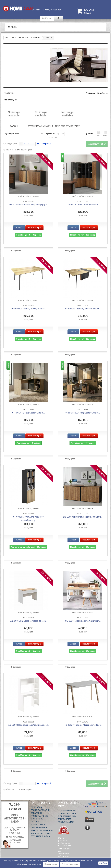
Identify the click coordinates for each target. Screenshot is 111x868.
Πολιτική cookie (51, 864)
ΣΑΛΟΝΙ (14, 126)
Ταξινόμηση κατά (11, 134)
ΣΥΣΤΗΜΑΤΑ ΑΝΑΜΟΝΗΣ (41, 126)
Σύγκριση (17, 251)
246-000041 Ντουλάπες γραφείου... (83, 205)
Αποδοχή (103, 863)
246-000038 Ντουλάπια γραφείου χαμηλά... (83, 517)
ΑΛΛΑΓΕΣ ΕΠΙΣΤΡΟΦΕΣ (41, 833)
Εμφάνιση (51, 134)
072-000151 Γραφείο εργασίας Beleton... (28, 621)
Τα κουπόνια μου (66, 822)
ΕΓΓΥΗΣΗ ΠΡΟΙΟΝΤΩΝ (40, 836)
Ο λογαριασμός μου (69, 805)
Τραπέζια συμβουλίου (67, 126)
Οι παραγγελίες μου (67, 810)
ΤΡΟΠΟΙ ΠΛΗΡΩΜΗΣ (40, 816)
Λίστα (105, 134)
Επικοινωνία (36, 807)
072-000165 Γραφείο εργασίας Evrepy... (83, 621)
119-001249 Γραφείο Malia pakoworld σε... (83, 725)
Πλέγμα (99, 134)
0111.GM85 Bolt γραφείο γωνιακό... (28, 413)
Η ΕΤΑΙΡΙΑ (35, 822)
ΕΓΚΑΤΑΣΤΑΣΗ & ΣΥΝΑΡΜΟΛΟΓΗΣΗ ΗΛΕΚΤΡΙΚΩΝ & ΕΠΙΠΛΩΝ (42, 827)
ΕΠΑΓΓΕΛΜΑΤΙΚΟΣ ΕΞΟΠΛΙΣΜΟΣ (26, 38)
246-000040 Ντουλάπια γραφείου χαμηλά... (28, 205)
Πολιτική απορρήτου (70, 864)
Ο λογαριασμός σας (52, 10)
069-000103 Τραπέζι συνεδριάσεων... (83, 309)
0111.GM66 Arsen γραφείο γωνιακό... (83, 413)
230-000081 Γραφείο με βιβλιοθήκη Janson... (28, 725)
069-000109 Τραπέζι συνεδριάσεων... (28, 309)
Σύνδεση (36, 10)
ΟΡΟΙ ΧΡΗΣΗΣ (37, 819)
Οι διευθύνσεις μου (67, 813)
